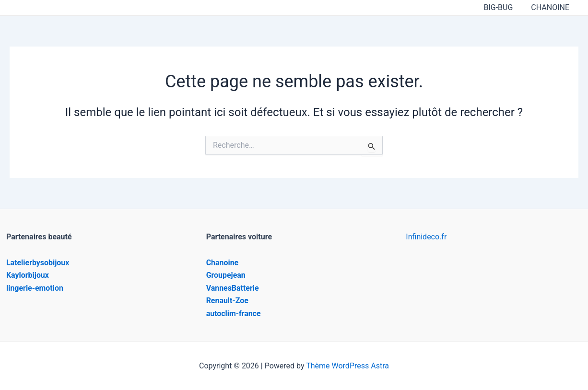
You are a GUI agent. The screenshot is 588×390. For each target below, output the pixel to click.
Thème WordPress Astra (347, 366)
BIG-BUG (502, 7)
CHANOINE (552, 7)
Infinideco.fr (426, 237)
